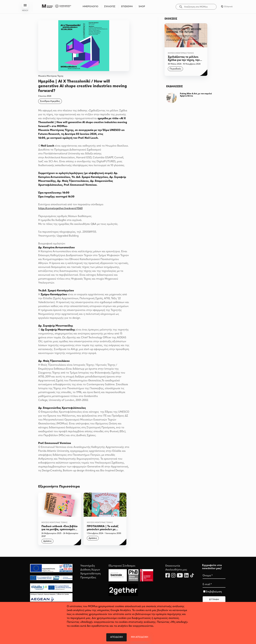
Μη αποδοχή (140, 637)
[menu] (25, 5)
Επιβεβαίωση (214, 592)
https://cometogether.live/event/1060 (60, 209)
